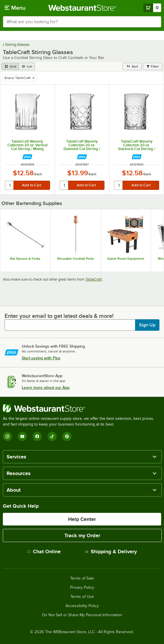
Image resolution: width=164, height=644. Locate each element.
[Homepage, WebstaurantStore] (82, 8)
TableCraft (94, 279)
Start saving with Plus (41, 358)
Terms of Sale (82, 578)
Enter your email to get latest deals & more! (59, 316)
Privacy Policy (82, 588)
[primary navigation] (15, 8)
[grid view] (10, 66)
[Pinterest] (67, 436)
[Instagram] (7, 436)
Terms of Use (82, 597)
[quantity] (10, 185)
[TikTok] (52, 436)
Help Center (82, 519)
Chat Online (44, 552)
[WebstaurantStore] (82, 408)
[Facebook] (37, 436)
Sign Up (147, 325)
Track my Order (82, 535)
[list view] (27, 66)
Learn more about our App (46, 387)
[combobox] (82, 22)
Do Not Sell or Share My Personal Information (82, 615)
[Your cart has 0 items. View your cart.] (152, 8)
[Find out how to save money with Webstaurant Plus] (27, 157)
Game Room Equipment (126, 259)
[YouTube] (22, 436)
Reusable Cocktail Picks (76, 259)
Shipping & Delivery (111, 552)
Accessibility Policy (82, 606)
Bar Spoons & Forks (25, 259)
